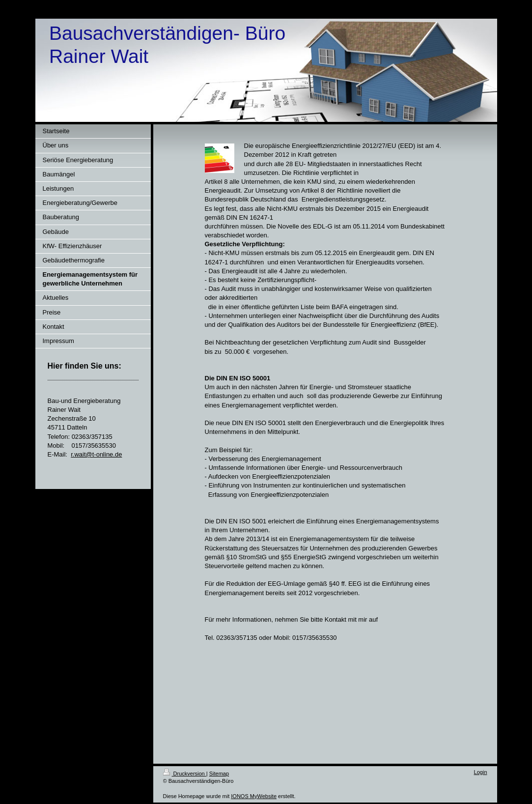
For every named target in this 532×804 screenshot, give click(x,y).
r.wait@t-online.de (96, 454)
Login (481, 772)
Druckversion (185, 774)
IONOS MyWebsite (254, 796)
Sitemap (219, 774)
